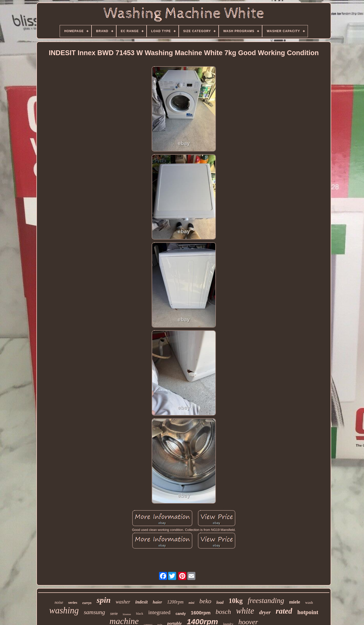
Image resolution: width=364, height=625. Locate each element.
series (73, 602)
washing (64, 610)
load (220, 602)
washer (123, 602)
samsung (94, 612)
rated (284, 611)
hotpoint (308, 612)
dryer (265, 612)
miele (295, 602)
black (140, 613)
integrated (159, 612)
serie (114, 614)
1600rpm (201, 613)
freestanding (266, 600)
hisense (127, 614)
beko (205, 601)
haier (157, 602)
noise (59, 602)
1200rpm (175, 602)
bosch (223, 612)
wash (309, 602)
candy (180, 614)
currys (87, 603)
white (245, 611)
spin (104, 600)
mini (191, 603)
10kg (236, 601)
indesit (141, 602)
